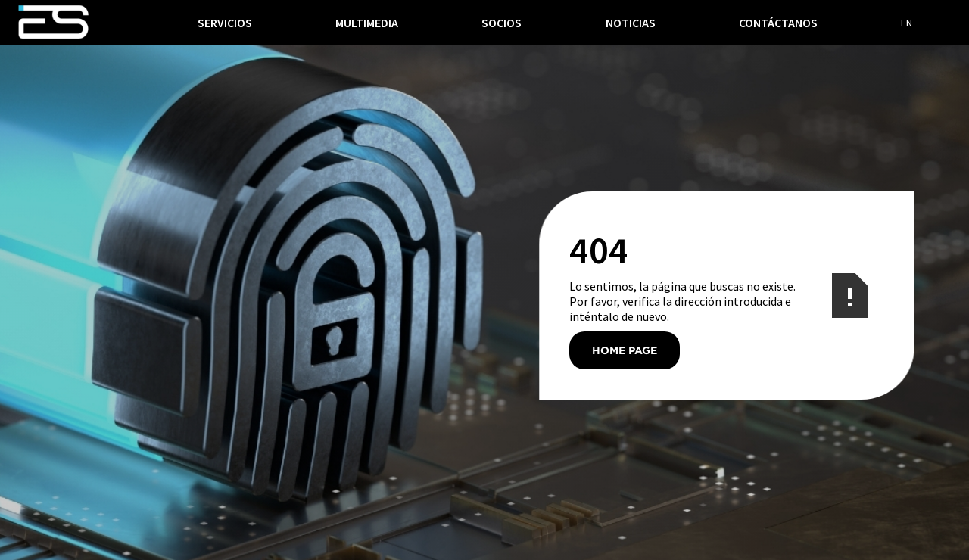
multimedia (367, 23)
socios (502, 23)
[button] (225, 23)
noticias (631, 23)
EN (907, 23)
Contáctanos (778, 23)
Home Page (625, 350)
